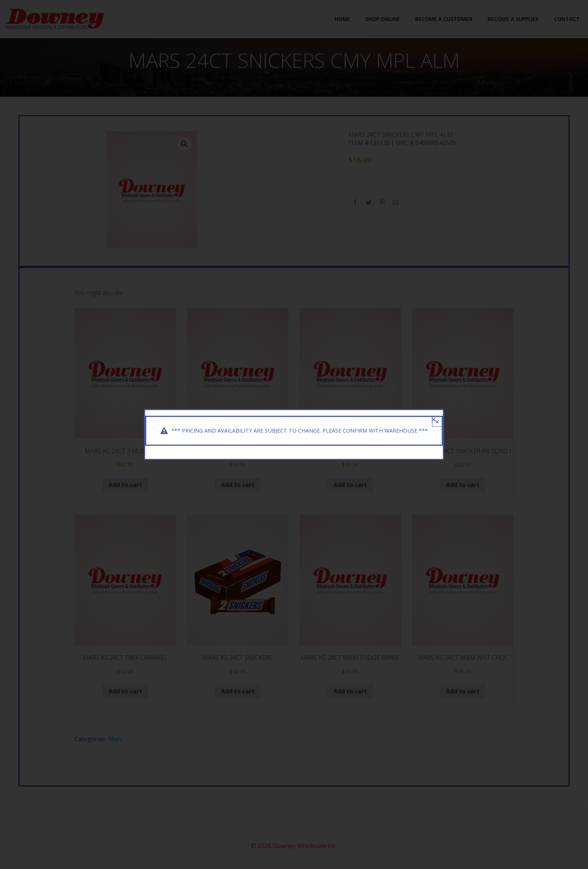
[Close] (433, 414)
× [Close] (437, 416)
